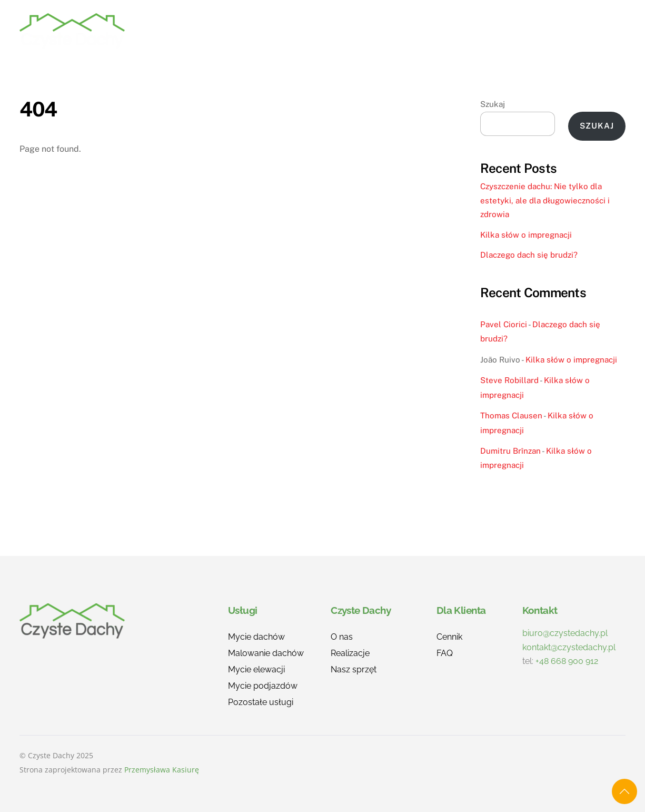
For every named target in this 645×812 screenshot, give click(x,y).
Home (240, 31)
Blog (544, 31)
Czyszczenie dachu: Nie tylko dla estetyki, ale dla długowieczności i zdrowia (545, 200)
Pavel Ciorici (504, 324)
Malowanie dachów (266, 653)
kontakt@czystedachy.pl (569, 647)
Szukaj (493, 104)
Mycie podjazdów (263, 686)
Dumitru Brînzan (510, 451)
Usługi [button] (289, 31)
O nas (409, 31)
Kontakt (596, 31)
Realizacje (350, 31)
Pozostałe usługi (261, 702)
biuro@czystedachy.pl (565, 633)
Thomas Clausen (511, 415)
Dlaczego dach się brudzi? (529, 255)
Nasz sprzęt (354, 669)
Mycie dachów (256, 637)
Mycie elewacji (256, 669)
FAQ (504, 31)
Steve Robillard (509, 380)
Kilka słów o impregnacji (526, 235)
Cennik (459, 31)
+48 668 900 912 (567, 661)
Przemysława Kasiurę (162, 770)
